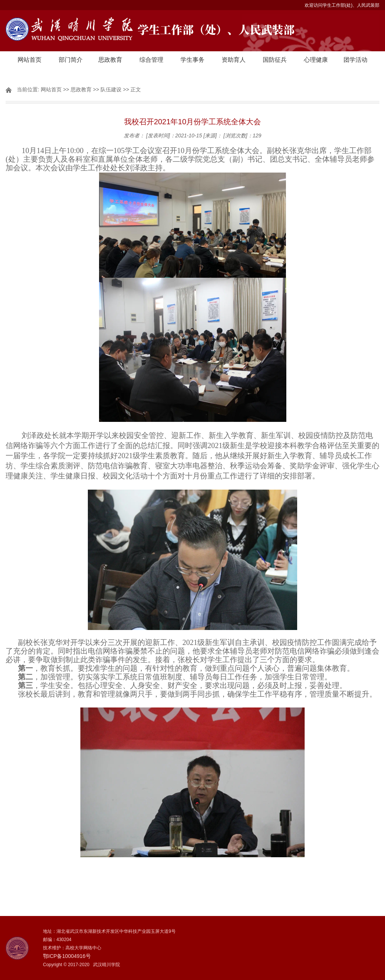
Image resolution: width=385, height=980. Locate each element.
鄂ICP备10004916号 (67, 956)
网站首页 (30, 60)
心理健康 (316, 60)
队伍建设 (111, 89)
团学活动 (355, 60)
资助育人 (234, 60)
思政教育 (110, 60)
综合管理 (151, 60)
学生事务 (192, 60)
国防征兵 (275, 60)
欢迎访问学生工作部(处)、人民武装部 (342, 5)
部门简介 (71, 60)
